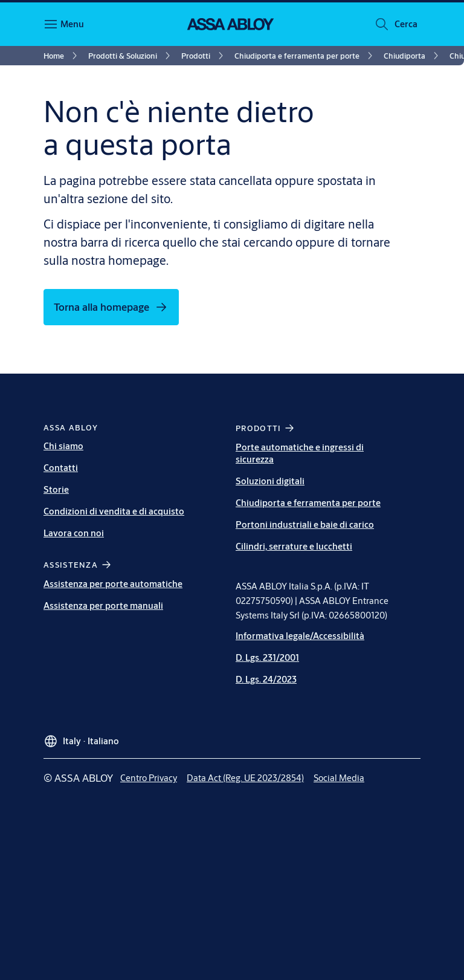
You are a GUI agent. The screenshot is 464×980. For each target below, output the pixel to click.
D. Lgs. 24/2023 (266, 679)
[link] (62, 56)
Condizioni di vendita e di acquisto (114, 511)
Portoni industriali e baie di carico (305, 524)
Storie (56, 489)
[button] (406, 24)
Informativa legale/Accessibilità (300, 636)
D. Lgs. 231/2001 (267, 657)
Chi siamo (63, 446)
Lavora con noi (74, 533)
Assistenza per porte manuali (103, 605)
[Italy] (81, 736)
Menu (72, 24)
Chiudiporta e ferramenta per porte (308, 503)
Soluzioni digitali (270, 481)
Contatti (61, 468)
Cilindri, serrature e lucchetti (294, 546)
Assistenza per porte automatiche (113, 584)
